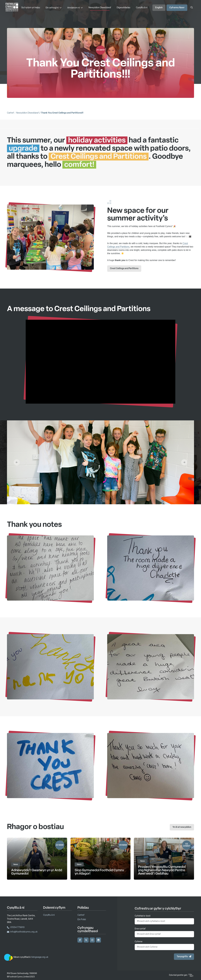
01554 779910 (16, 927)
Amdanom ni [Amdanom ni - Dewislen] (75, 8)
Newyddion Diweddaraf (100, 8)
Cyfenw (139, 942)
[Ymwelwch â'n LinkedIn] (98, 940)
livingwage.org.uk (40, 957)
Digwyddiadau (124, 8)
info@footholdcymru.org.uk (22, 932)
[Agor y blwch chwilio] (192, 8)
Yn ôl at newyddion (182, 827)
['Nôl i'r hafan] (12, 8)
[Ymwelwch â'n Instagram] (92, 940)
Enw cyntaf (140, 929)
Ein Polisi (82, 920)
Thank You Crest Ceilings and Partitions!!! (62, 113)
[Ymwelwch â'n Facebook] (80, 940)
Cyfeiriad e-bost (143, 916)
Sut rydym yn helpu (31, 8)
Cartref (10, 113)
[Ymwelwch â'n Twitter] (86, 940)
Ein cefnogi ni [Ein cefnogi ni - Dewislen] (54, 8)
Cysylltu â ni (142, 8)
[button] (17, 476)
